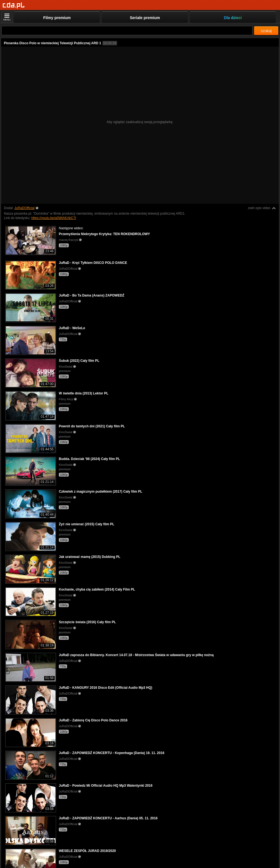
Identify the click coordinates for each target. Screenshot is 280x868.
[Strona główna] (14, 5)
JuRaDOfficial (24, 208)
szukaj (266, 31)
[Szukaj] (127, 31)
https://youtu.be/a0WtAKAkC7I (54, 218)
